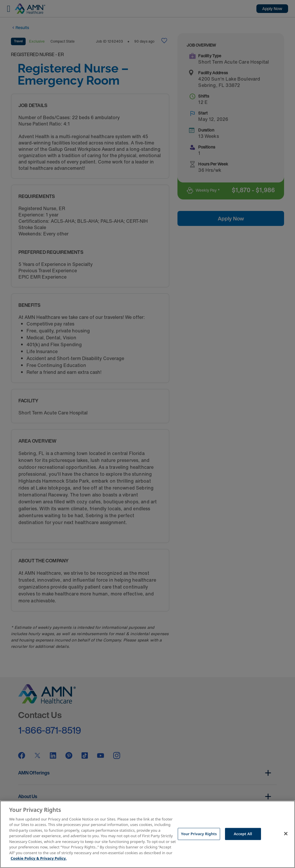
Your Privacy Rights (199, 834)
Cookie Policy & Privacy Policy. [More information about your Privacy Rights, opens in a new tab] (39, 858)
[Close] (286, 833)
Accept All (243, 834)
